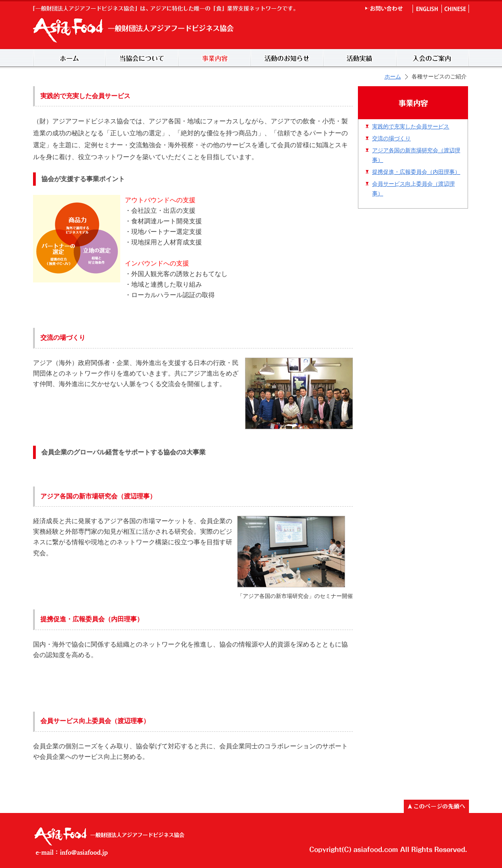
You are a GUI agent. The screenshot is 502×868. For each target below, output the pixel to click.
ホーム (393, 77)
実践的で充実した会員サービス (411, 126)
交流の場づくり (391, 138)
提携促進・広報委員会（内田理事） (416, 172)
